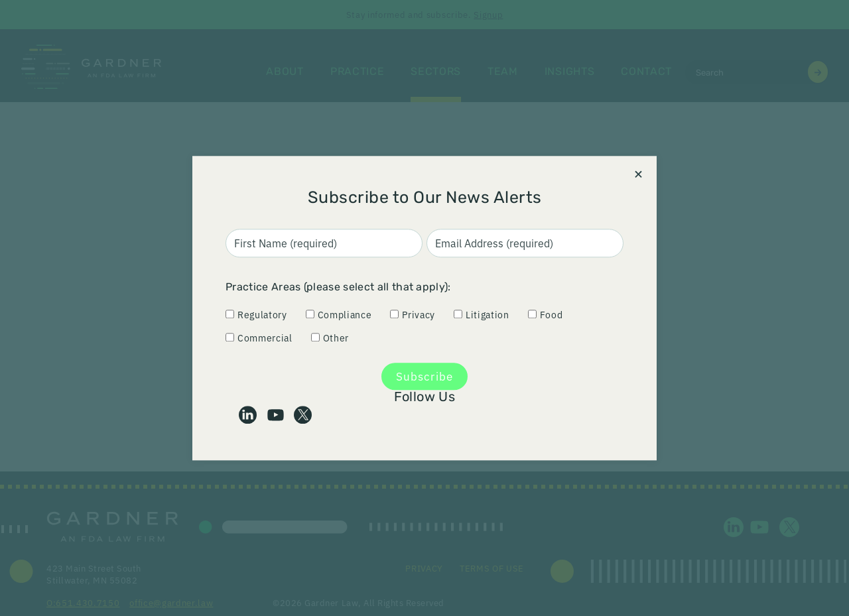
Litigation (482, 314)
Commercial (259, 337)
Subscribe (424, 377)
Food (546, 314)
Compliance (339, 314)
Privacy (413, 314)
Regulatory (256, 314)
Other (330, 337)
